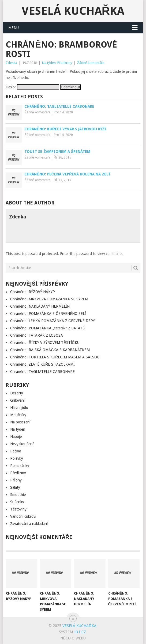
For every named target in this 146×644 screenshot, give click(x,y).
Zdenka (11, 63)
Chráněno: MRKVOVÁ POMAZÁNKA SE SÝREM (49, 299)
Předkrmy (65, 63)
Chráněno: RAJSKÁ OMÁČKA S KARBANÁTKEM (50, 350)
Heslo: (32, 87)
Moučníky (18, 415)
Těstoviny (18, 509)
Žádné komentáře (91, 63)
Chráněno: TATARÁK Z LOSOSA (37, 335)
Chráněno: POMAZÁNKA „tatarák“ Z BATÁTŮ (48, 328)
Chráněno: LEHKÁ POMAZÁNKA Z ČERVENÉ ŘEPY (53, 321)
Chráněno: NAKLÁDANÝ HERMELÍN (40, 306)
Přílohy (16, 480)
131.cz (80, 632)
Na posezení (20, 422)
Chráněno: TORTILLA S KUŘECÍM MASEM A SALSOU (55, 357)
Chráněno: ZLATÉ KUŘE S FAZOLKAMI (42, 364)
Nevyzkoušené (22, 444)
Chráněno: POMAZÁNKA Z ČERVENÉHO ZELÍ (48, 314)
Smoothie (18, 495)
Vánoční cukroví (23, 516)
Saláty (15, 487)
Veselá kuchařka (73, 11)
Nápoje (16, 437)
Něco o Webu (73, 638)
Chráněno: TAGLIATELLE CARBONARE (42, 372)
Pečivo (16, 451)
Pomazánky (20, 466)
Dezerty (17, 393)
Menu (14, 28)
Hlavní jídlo (19, 408)
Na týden (49, 63)
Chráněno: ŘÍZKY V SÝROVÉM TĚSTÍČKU (45, 343)
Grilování (17, 400)
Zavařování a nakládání (29, 524)
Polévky (17, 458)
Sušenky (17, 502)
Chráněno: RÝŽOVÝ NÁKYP (32, 292)
